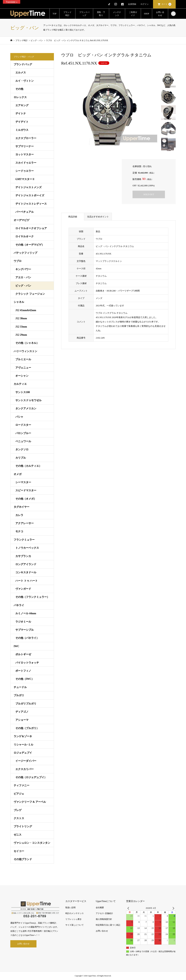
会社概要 (100, 908)
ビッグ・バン (23, 286)
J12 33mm (21, 327)
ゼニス (18, 835)
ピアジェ (19, 794)
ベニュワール (23, 441)
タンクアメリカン (26, 408)
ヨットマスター (25, 154)
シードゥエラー (25, 171)
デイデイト (22, 122)
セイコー (19, 851)
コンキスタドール (26, 572)
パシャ (19, 417)
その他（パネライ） (27, 638)
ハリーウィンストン (25, 351)
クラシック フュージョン (30, 294)
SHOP (146, 14)
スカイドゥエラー (26, 163)
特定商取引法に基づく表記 (108, 925)
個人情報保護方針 (104, 919)
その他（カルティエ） (28, 466)
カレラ (19, 515)
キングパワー (23, 269)
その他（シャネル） (27, 343)
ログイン (145, 4)
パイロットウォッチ (27, 663)
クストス (19, 818)
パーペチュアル (25, 212)
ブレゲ (18, 810)
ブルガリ (19, 695)
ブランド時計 (67, 14)
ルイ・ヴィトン (25, 81)
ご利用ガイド (133, 14)
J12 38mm (21, 318)
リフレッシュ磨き (74, 919)
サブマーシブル (25, 630)
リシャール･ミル (23, 745)
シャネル (19, 302)
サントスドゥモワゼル (28, 400)
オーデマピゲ (22, 220)
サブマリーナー (25, 146)
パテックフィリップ (25, 253)
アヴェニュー (23, 368)
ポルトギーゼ (23, 654)
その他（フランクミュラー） (32, 597)
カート (166, 4)
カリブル (21, 458)
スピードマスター (26, 490)
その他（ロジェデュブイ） (31, 777)
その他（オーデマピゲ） (30, 245)
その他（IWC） (25, 679)
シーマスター (23, 482)
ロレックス (20, 97)
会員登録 (132, 4)
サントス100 (23, 392)
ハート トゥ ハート (27, 581)
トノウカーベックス (27, 548)
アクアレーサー (25, 523)
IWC (16, 646)
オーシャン (22, 376)
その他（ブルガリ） (27, 728)
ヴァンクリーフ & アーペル (30, 802)
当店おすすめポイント (98, 217)
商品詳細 (73, 217)
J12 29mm (21, 335)
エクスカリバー (25, 769)
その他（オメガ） (26, 499)
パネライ (19, 605)
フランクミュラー (24, 540)
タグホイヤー (22, 507)
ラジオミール (23, 622)
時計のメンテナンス (75, 913)
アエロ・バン (23, 277)
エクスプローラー (26, 138)
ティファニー (22, 785)
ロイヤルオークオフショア (31, 228)
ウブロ (18, 261)
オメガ (18, 474)
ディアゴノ (22, 712)
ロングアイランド (26, 564)
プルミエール (23, 359)
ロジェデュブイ (23, 753)
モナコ (19, 531)
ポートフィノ (23, 671)
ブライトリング (23, 826)
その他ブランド (23, 859)
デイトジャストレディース (31, 204)
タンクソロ (22, 449)
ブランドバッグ (84, 14)
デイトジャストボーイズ (30, 195)
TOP (54, 14)
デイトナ (21, 113)
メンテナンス (117, 14)
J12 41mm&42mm (26, 310)
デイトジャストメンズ (28, 187)
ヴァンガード (23, 589)
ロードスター (23, 425)
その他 (19, 89)
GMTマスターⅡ (25, 179)
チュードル (20, 687)
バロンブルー (23, 433)
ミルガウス (22, 130)
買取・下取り (101, 14)
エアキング (22, 105)
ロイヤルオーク (25, 236)
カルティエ (20, 384)
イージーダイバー (26, 761)
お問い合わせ (160, 14)
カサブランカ (23, 556)
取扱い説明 (70, 908)
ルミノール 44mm (26, 613)
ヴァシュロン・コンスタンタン (32, 843)
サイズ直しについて (75, 925)
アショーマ (22, 720)
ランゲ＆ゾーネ (23, 736)
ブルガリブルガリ (26, 704)
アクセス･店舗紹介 (104, 913)
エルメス (21, 73)
